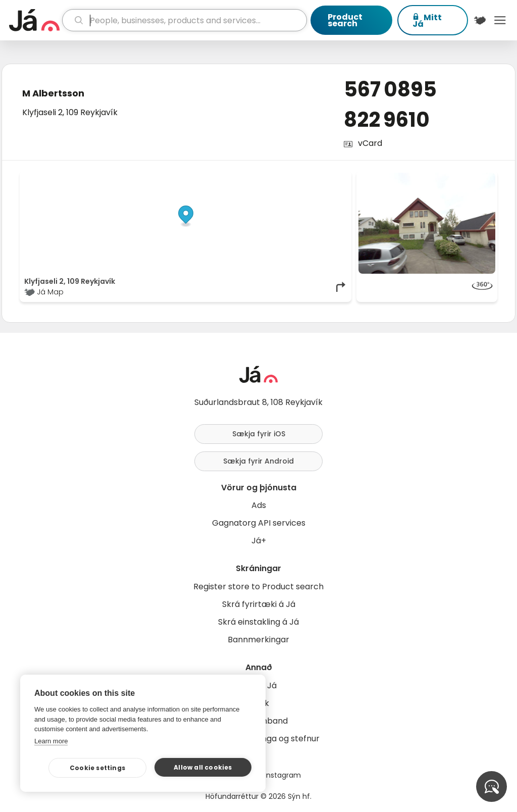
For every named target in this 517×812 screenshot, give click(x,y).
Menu (500, 20)
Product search (345, 20)
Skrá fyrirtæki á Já (259, 604)
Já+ (259, 541)
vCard (370, 143)
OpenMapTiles (328, 178)
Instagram (283, 775)
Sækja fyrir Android (258, 461)
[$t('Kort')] (480, 20)
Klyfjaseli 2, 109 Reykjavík (70, 112)
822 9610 (387, 120)
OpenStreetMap (279, 178)
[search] (185, 20)
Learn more (51, 741)
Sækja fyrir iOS (259, 434)
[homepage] (34, 20)
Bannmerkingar (258, 640)
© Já (243, 178)
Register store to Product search (258, 587)
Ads (259, 505)
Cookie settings (97, 768)
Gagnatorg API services (259, 523)
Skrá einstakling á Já (258, 622)
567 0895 (390, 89)
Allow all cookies (203, 767)
